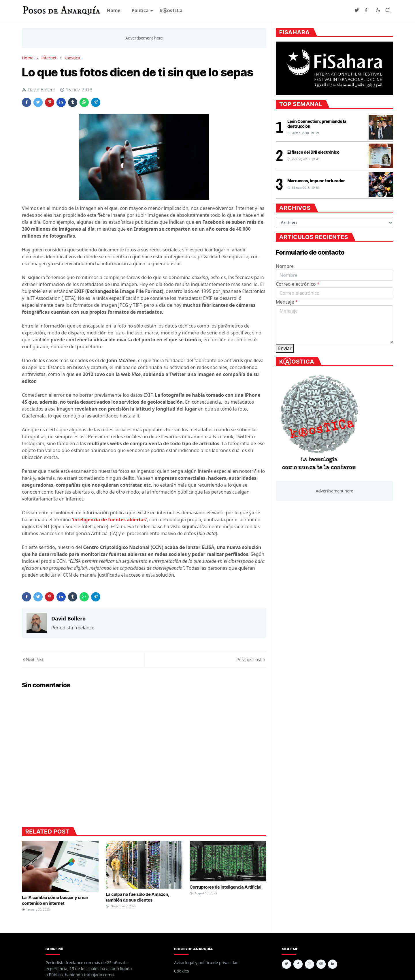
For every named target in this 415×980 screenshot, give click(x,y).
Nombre (285, 266)
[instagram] (310, 964)
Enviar (285, 348)
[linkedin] (333, 964)
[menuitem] (114, 10)
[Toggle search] (388, 10)
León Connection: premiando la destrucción (317, 124)
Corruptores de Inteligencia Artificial (226, 887)
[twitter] (357, 10)
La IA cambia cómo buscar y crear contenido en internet (55, 900)
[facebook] (366, 10)
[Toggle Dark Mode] (378, 10)
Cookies (181, 971)
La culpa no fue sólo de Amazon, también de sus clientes (138, 897)
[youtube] (321, 964)
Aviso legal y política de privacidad (206, 963)
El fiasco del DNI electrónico (313, 152)
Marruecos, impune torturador (316, 181)
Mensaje (287, 302)
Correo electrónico (298, 284)
